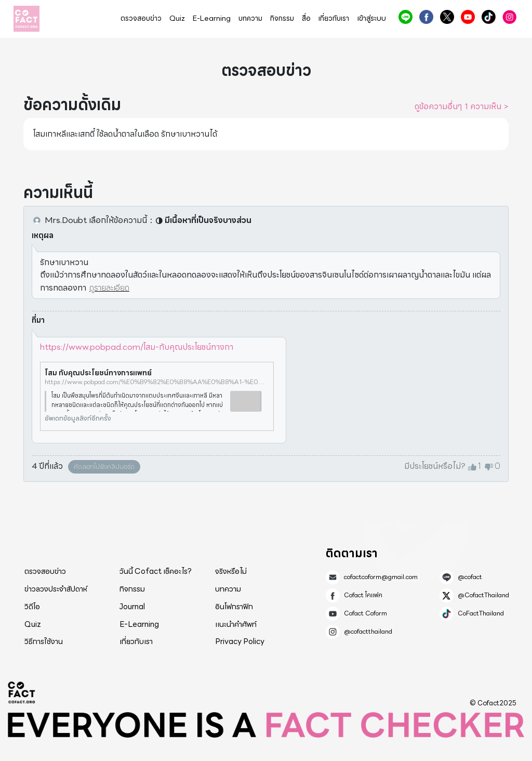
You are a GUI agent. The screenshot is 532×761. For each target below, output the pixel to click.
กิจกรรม (282, 18)
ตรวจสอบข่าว (141, 18)
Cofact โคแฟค (426, 17)
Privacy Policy (240, 641)
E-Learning (212, 18)
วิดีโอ (32, 607)
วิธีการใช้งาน (44, 641)
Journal (132, 607)
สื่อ (306, 18)
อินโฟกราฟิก (234, 607)
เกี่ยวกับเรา (334, 18)
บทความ (250, 18)
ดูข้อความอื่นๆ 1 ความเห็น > (462, 107)
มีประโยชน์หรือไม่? (435, 466)
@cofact (405, 17)
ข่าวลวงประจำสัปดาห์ (56, 589)
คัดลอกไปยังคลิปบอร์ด (104, 467)
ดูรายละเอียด (109, 288)
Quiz (177, 18)
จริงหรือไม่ (231, 571)
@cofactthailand (509, 17)
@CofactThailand (447, 17)
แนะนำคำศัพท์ (236, 624)
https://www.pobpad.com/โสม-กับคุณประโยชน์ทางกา (137, 347)
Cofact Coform (468, 17)
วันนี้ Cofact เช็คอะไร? (156, 571)
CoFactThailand (489, 17)
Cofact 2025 (22, 692)
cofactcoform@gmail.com (381, 577)
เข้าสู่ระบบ (371, 18)
